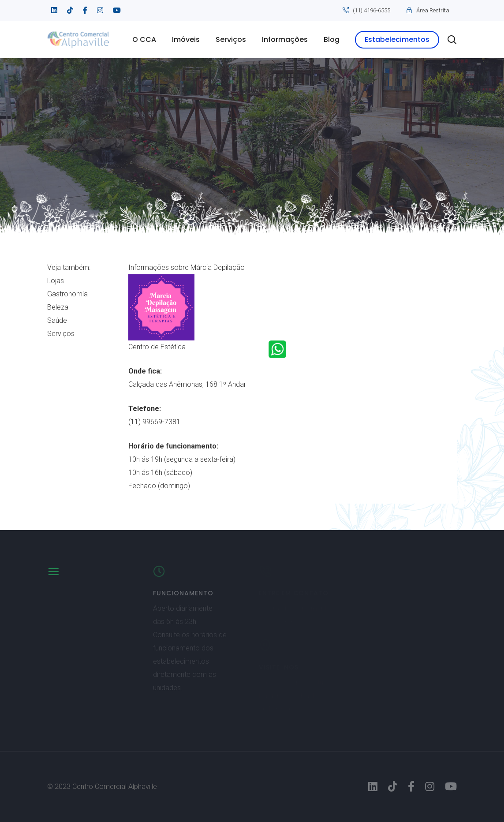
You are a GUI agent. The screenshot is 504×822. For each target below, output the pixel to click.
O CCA (144, 39)
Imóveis (186, 39)
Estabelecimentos (397, 39)
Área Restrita (433, 10)
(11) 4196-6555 (371, 10)
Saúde (57, 320)
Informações (285, 39)
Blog (332, 39)
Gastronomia (67, 294)
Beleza (58, 307)
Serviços (231, 39)
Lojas (56, 281)
